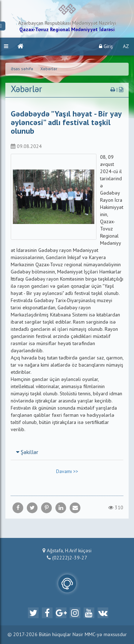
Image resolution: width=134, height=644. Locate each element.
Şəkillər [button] (27, 453)
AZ (126, 47)
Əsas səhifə (22, 69)
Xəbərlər (49, 69)
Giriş (106, 46)
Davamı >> (67, 472)
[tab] (67, 452)
